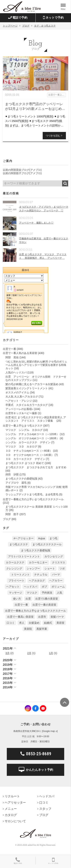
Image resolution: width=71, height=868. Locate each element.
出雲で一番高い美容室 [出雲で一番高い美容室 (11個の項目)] (20, 617)
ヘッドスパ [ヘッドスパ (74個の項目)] (31, 587)
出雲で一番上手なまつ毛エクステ (23, 426)
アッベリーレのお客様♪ (19, 409)
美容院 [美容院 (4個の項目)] (28, 629)
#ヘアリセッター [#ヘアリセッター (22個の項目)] (24, 538)
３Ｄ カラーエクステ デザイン (25, 459)
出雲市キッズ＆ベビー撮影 (21, 413)
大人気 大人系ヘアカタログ (22, 397)
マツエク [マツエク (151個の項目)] (32, 593)
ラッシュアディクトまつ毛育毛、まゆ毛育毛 (32, 494)
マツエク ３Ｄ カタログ (21, 447)
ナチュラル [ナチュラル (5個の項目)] (41, 575)
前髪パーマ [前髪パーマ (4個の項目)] (57, 617)
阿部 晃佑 (12, 357)
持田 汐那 (12, 474)
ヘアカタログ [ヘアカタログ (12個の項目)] (37, 581)
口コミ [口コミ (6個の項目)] (11, 623)
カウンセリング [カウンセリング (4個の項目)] (54, 556)
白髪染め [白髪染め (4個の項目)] (34, 623)
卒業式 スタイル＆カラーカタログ (27, 405)
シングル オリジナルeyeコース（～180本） (32, 438)
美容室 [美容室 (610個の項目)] (60, 623)
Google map (49, 731)
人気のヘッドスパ (16, 372)
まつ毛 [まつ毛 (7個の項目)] (53, 538)
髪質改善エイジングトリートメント (27, 388)
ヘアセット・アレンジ (19, 401)
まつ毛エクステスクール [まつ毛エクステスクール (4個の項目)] (47, 544)
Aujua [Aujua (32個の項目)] (42, 538)
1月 (51, 653)
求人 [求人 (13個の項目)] (22, 623)
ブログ (7, 519)
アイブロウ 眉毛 (16, 483)
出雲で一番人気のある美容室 (20, 353)
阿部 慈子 (12, 514)
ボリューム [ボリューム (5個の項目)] (58, 587)
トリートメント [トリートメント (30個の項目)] (20, 575)
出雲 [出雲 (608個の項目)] (28, 599)
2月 (29, 653)
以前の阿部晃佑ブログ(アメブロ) (22, 170)
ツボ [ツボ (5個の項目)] (62, 568)
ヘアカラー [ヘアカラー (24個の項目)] (56, 581)
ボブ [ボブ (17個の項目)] (44, 587)
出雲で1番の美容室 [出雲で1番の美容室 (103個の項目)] (47, 599)
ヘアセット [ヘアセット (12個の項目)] (13, 587)
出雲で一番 (9, 349)
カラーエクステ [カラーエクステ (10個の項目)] (15, 562)
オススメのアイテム (17, 392)
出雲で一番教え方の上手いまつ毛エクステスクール (33, 499)
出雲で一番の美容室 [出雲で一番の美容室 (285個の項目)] (44, 605)
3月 (8, 653)
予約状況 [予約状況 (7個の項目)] (47, 593)
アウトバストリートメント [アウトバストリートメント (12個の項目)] (24, 556)
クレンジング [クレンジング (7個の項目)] (14, 568)
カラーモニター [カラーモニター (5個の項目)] (38, 562)
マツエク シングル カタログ (24, 430)
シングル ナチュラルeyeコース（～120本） (32, 434)
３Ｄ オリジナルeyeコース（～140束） (30, 455)
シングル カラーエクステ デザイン (28, 442)
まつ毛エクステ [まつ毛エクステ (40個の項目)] (19, 544)
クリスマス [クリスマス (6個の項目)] (59, 562)
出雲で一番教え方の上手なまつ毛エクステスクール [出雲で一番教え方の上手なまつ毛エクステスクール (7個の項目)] (35, 611)
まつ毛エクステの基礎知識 (21, 479)
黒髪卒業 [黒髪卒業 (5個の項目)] (42, 629)
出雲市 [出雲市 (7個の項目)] (42, 617)
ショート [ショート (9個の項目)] (50, 568)
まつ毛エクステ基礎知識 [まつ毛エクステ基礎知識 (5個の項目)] (35, 550)
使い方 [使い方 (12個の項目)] (17, 599)
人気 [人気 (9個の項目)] (59, 593)
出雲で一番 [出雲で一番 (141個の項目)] (21, 605)
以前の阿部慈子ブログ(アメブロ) (22, 173)
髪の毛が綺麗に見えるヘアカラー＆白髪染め (32, 384)
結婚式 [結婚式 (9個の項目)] (48, 623)
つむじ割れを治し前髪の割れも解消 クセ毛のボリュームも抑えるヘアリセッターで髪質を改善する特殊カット (36, 365)
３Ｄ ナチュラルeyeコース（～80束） (29, 451)
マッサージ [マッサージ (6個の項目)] (15, 593)
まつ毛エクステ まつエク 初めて (25, 463)
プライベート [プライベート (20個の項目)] (16, 581)
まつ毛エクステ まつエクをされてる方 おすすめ (36, 467)
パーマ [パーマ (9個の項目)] (56, 575)
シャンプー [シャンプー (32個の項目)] (33, 568)
